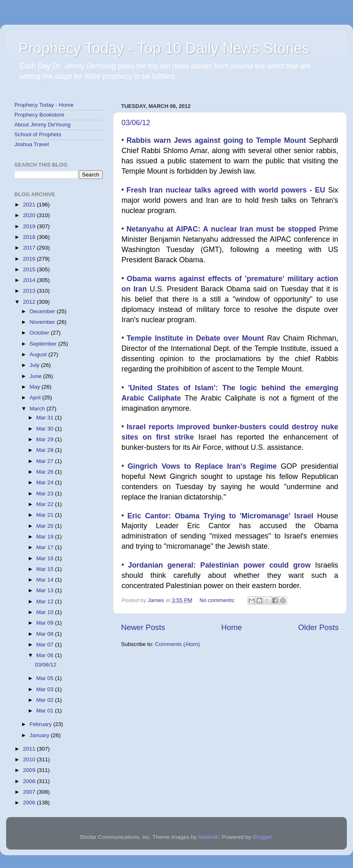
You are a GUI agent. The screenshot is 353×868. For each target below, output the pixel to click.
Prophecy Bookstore (39, 115)
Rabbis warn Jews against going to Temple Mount (218, 140)
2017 (30, 248)
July (35, 365)
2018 (30, 237)
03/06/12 (136, 123)
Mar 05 (46, 678)
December (43, 311)
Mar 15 (46, 569)
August (39, 354)
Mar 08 (46, 634)
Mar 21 (46, 515)
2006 (30, 803)
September (44, 344)
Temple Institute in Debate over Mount (197, 338)
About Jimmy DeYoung (42, 125)
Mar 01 (46, 711)
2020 (30, 215)
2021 (30, 205)
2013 (30, 291)
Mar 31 (46, 418)
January (40, 735)
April (36, 397)
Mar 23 (46, 494)
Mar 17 (46, 547)
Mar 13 (46, 590)
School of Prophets (38, 134)
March (38, 409)
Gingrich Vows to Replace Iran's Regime (204, 466)
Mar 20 (46, 526)
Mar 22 (46, 504)
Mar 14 (46, 580)
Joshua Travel (32, 144)
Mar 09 (46, 623)
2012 (30, 302)
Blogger (262, 837)
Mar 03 (46, 689)
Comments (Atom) (178, 644)
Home (232, 627)
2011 (30, 749)
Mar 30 (46, 429)
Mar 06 (46, 655)
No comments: (218, 600)
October (40, 333)
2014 (30, 280)
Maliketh (209, 837)
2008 (30, 781)
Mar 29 (46, 439)
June (36, 376)
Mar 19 (46, 537)
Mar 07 (46, 645)
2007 (30, 792)
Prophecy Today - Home (44, 105)
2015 (30, 269)
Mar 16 (46, 558)
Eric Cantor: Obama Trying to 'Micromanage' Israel (222, 516)
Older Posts (318, 627)
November (43, 322)
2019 (30, 226)
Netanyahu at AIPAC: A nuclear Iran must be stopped (223, 229)
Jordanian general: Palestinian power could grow (222, 565)
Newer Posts (143, 627)
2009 (30, 770)
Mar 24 (46, 482)
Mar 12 (46, 601)
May (36, 387)
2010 (30, 759)
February (41, 724)
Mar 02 (46, 700)
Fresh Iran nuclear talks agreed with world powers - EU (227, 190)
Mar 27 (46, 461)
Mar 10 (46, 612)
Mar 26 (46, 472)
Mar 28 (46, 450)
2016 (30, 259)
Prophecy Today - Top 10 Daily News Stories (164, 48)
